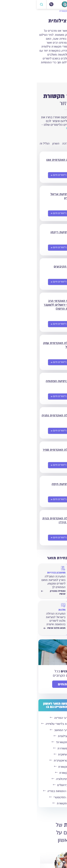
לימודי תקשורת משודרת (33, 748)
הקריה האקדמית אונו (24, 160)
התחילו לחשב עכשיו (50, 629)
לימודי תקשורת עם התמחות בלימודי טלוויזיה (33, 724)
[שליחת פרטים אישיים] (25, 175)
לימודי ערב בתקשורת (33, 773)
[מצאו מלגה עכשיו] (16, 615)
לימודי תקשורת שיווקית (33, 755)
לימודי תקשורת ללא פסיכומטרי (33, 797)
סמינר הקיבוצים (27, 266)
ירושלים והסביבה (55, 144)
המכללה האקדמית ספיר (22, 450)
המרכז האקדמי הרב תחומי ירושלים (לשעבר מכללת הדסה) (22, 305)
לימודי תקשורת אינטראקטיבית (33, 761)
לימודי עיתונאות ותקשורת (33, 803)
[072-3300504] (14, 4)
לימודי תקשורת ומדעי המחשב (33, 730)
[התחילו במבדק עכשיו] (50, 578)
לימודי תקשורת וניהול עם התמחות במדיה (33, 791)
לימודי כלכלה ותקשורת (33, 767)
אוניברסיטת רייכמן (26, 232)
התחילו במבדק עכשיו (50, 592)
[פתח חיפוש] (5, 4)
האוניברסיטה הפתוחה (23, 381)
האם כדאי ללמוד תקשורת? (33, 742)
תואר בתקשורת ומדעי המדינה (33, 718)
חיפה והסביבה (34, 144)
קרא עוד (57, 74)
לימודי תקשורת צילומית (33, 736)
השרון (19, 144)
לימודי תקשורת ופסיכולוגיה (33, 779)
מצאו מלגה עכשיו (18, 628)
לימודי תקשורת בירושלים (33, 785)
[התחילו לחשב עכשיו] (50, 615)
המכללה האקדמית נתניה (21, 415)
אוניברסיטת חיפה (26, 484)
